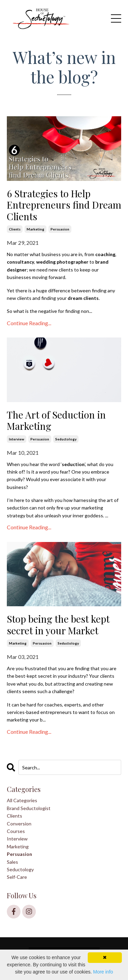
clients (15, 229)
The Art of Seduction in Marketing (56, 420)
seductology (66, 439)
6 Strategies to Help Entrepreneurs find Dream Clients (64, 205)
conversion (19, 824)
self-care (17, 877)
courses (16, 831)
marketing (35, 229)
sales (12, 862)
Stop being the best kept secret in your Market (58, 625)
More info (103, 972)
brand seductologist (29, 808)
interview (17, 439)
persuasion (60, 229)
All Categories (22, 800)
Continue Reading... (29, 323)
